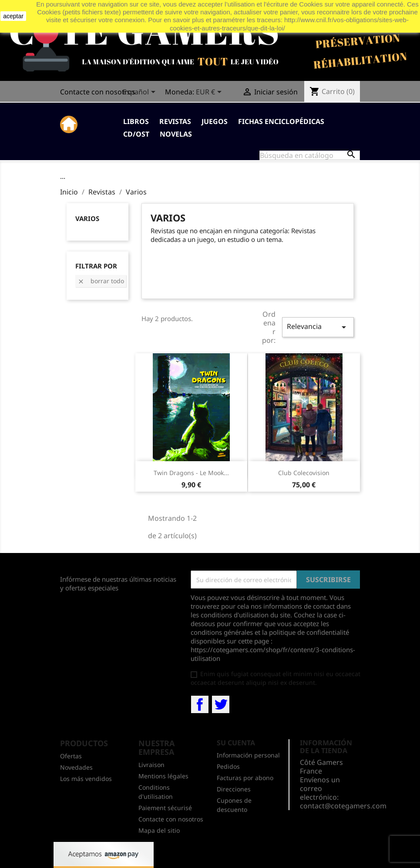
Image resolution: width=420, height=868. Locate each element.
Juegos (215, 121)
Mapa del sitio (159, 830)
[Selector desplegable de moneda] (210, 93)
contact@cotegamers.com (343, 806)
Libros (136, 121)
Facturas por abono (245, 778)
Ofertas (71, 756)
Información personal (248, 755)
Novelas (176, 134)
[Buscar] (310, 155)
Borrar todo (101, 281)
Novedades (76, 767)
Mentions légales (163, 776)
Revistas (175, 121)
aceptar (13, 16)
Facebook (200, 704)
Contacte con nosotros (98, 92)
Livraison (151, 765)
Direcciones (234, 789)
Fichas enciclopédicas (281, 121)
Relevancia (318, 327)
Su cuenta (236, 743)
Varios (87, 218)
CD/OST (136, 134)
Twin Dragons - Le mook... (191, 473)
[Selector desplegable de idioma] (141, 93)
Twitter (221, 704)
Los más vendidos (86, 779)
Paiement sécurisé (165, 808)
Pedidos (228, 766)
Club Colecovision (304, 473)
